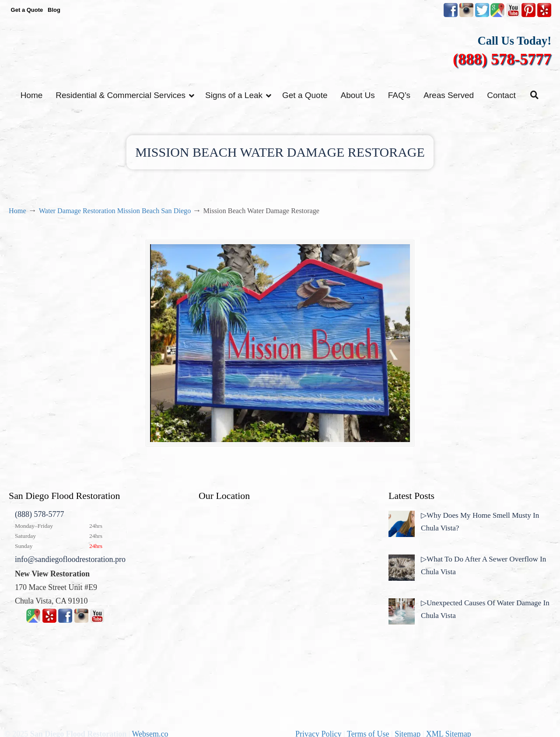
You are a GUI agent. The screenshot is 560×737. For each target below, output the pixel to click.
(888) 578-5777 (502, 59)
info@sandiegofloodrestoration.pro (70, 561)
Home (17, 211)
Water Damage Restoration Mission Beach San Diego (115, 211)
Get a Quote (27, 10)
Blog (54, 10)
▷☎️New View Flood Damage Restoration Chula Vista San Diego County (280, 51)
